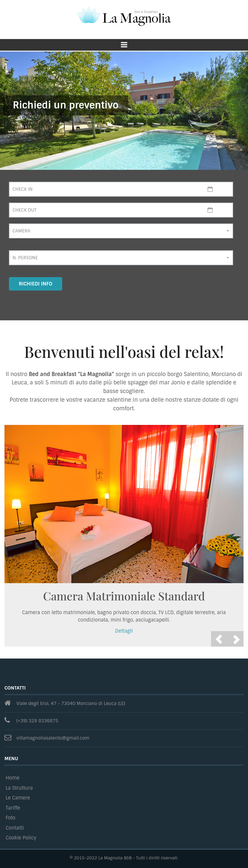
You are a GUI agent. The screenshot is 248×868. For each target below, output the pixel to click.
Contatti (15, 828)
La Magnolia (124, 16)
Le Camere (18, 798)
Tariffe (13, 808)
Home (13, 778)
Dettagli (124, 631)
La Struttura (19, 788)
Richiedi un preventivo (66, 105)
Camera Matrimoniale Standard (124, 596)
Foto (11, 818)
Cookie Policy (21, 838)
